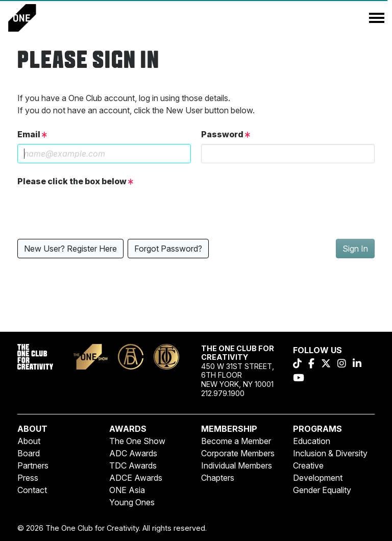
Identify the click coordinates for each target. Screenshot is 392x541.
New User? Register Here (70, 249)
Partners (33, 465)
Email (32, 134)
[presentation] (95, 211)
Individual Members (237, 465)
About (29, 441)
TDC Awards (133, 465)
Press (28, 478)
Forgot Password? (168, 249)
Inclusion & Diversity (330, 453)
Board (29, 453)
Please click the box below (75, 181)
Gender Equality (322, 490)
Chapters (218, 478)
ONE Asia (127, 490)
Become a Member (236, 441)
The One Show (137, 441)
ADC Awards (133, 453)
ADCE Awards (136, 478)
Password (226, 134)
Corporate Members (238, 453)
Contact (32, 490)
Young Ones (132, 502)
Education (312, 441)
